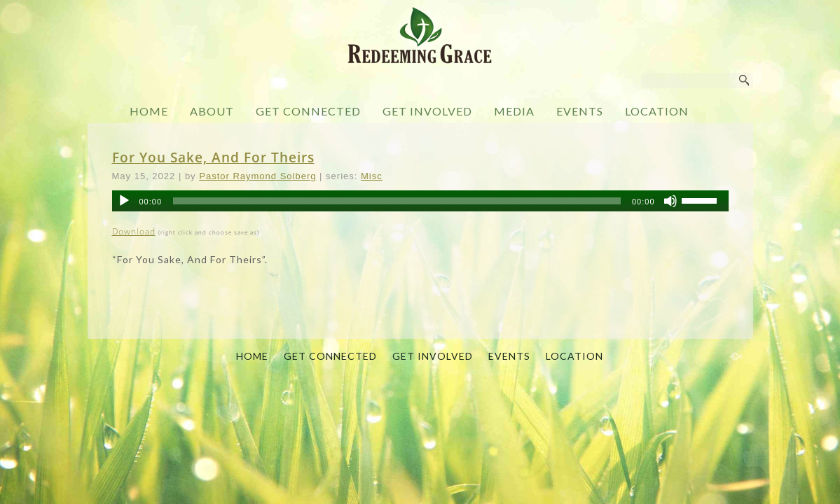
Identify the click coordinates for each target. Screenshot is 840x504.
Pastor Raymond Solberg (257, 176)
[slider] (397, 201)
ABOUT (212, 111)
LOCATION (657, 111)
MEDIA (514, 111)
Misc (372, 176)
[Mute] (670, 201)
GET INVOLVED (427, 111)
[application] (420, 201)
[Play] (124, 201)
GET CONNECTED (308, 111)
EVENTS (580, 111)
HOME (149, 111)
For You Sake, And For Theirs (213, 157)
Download (134, 231)
